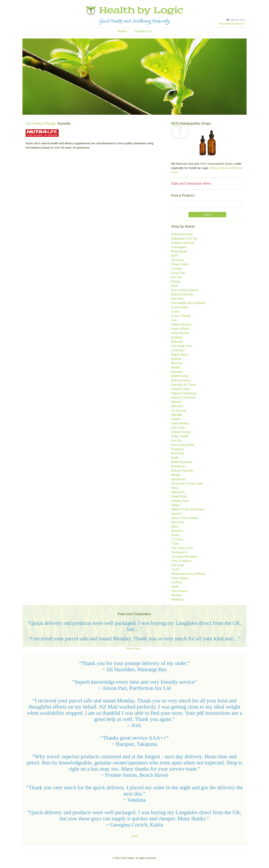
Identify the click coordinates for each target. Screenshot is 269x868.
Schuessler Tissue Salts (187, 484)
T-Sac (175, 544)
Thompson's (179, 552)
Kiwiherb (177, 338)
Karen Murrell (180, 333)
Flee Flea (177, 299)
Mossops (177, 372)
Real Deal (178, 454)
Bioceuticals (179, 252)
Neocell (176, 402)
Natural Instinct (181, 381)
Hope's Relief (180, 329)
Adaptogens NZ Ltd (184, 239)
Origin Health (180, 436)
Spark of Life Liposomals (187, 509)
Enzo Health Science (185, 290)
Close (134, 836)
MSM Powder (180, 376)
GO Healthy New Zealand (188, 303)
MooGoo (177, 363)
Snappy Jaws (180, 501)
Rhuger (176, 475)
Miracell (176, 359)
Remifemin (178, 467)
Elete (174, 286)
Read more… (135, 648)
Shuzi (175, 488)
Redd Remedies (182, 462)
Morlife (176, 368)
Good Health (180, 307)
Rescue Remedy (182, 471)
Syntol (175, 535)
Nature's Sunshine (183, 398)
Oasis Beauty (180, 424)
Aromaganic (179, 247)
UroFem (177, 583)
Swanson (177, 531)
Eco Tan (177, 277)
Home (122, 31)
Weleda (176, 595)
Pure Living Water (183, 445)
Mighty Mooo (180, 355)
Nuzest (176, 419)
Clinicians (177, 260)
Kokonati (177, 342)
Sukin (175, 527)
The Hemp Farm (182, 548)
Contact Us (143, 31)
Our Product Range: (41, 123)
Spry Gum (178, 522)
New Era (177, 406)
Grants (176, 312)
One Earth (178, 428)
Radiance (177, 449)
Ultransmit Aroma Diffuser (188, 574)
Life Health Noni (182, 346)
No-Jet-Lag (178, 411)
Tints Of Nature (181, 561)
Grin (174, 320)
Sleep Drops (179, 497)
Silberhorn (178, 492)
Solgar (175, 505)
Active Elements (182, 234)
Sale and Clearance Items (191, 184)
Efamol (176, 282)
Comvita (177, 269)
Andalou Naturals (183, 243)
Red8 (175, 458)
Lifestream (178, 350)
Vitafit (175, 587)
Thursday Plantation (184, 557)
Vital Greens (179, 591)
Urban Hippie (180, 578)
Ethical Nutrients (182, 295)
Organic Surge (181, 432)
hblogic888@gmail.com (232, 24)
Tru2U (175, 570)
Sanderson (178, 479)
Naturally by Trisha (184, 385)
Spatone (177, 514)
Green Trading (181, 316)
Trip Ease (177, 565)
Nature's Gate (180, 389)
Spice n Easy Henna (185, 518)
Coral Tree (178, 273)
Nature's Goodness (184, 393)
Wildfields (177, 600)
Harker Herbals (181, 325)
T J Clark (177, 540)
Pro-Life (176, 441)
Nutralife (177, 415)
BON (174, 256)
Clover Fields (180, 265)
